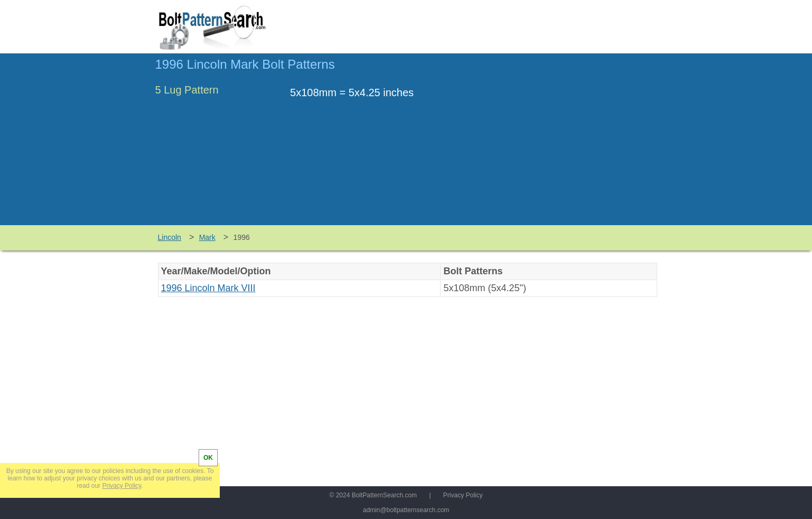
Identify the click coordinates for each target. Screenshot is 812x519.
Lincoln (170, 237)
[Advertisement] (568, 144)
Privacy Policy (463, 495)
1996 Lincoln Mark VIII (208, 288)
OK (208, 458)
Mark (207, 237)
